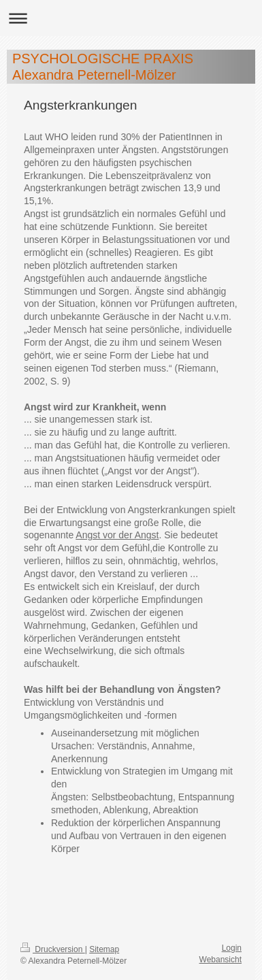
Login (232, 948)
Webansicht (220, 960)
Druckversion (53, 949)
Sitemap (104, 949)
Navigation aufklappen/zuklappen (131, 18)
